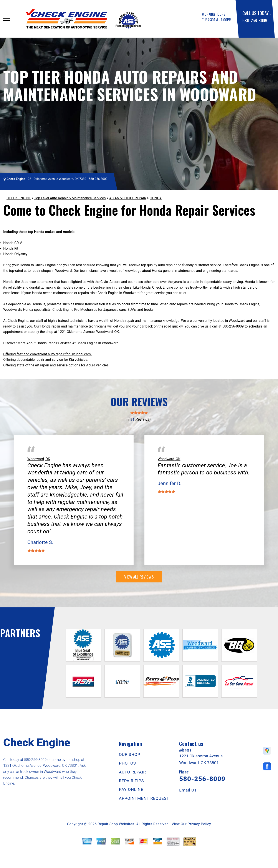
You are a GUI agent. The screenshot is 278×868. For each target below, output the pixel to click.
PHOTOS (127, 763)
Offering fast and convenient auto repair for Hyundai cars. (47, 354)
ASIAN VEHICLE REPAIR (128, 198)
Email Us (188, 790)
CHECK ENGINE (19, 198)
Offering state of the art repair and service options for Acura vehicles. (56, 365)
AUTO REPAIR (132, 772)
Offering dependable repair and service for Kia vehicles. (46, 360)
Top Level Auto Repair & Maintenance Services (70, 198)
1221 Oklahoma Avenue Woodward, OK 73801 (57, 179)
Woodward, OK (39, 459)
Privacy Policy (199, 824)
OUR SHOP (130, 754)
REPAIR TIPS (132, 781)
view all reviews (139, 577)
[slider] (139, 413)
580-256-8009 (255, 20)
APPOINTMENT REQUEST (144, 798)
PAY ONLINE (131, 789)
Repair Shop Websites (116, 824)
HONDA (156, 198)
